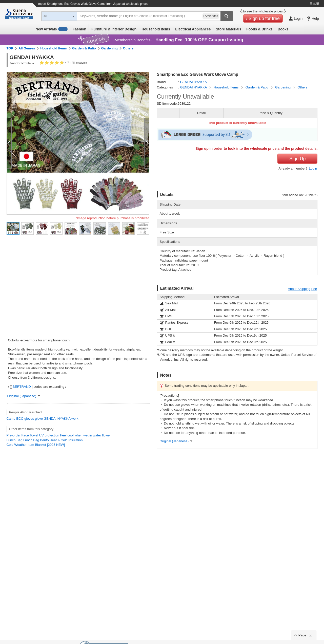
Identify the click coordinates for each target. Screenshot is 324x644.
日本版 (314, 4)
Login (313, 168)
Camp (11, 419)
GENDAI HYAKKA (57, 419)
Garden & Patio (84, 48)
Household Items (156, 29)
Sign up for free (264, 19)
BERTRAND (22, 387)
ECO (20, 419)
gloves (29, 419)
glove (39, 419)
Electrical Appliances (193, 29)
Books (283, 29)
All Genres (27, 48)
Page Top (305, 635)
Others (128, 48)
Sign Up (297, 159)
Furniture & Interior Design (114, 29)
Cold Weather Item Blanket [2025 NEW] (36, 445)
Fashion (79, 29)
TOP (10, 48)
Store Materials (229, 29)
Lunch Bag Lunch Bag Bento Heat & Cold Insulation (45, 440)
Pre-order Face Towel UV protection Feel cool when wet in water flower (59, 435)
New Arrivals (52, 29)
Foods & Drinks (259, 29)
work (75, 419)
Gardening (109, 48)
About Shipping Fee (302, 289)
